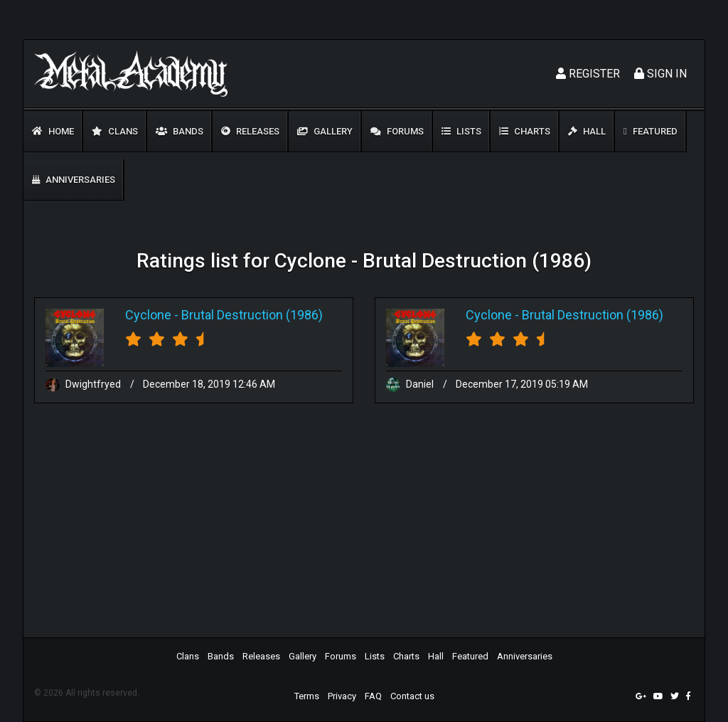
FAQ (373, 696)
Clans (115, 131)
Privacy (342, 696)
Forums (397, 131)
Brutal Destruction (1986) (252, 315)
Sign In (660, 74)
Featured (651, 131)
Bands (180, 131)
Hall (587, 131)
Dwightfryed (84, 384)
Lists (461, 131)
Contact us (412, 696)
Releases (250, 131)
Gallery (325, 131)
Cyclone (148, 315)
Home (53, 131)
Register (588, 74)
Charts (525, 131)
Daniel (411, 384)
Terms (307, 696)
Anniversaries (74, 180)
